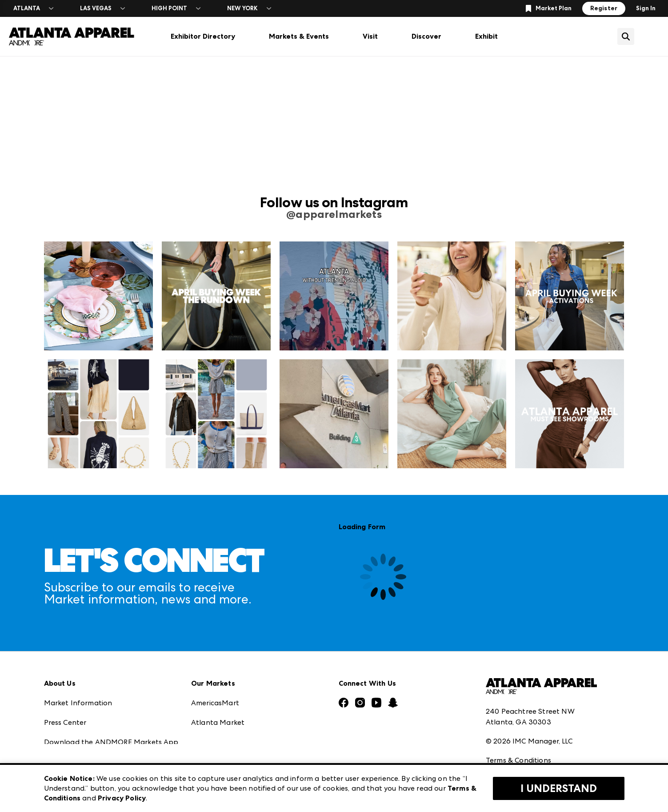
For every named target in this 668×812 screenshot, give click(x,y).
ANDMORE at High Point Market (246, 741)
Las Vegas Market (221, 721)
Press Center (65, 662)
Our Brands (63, 721)
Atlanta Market (218, 662)
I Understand (559, 788)
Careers (57, 760)
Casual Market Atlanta (230, 682)
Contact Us (63, 741)
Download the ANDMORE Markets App (111, 682)
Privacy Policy (508, 720)
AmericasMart (215, 643)
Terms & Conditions (518, 700)
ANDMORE (210, 760)
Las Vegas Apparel (222, 701)
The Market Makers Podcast (92, 701)
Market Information (78, 643)
